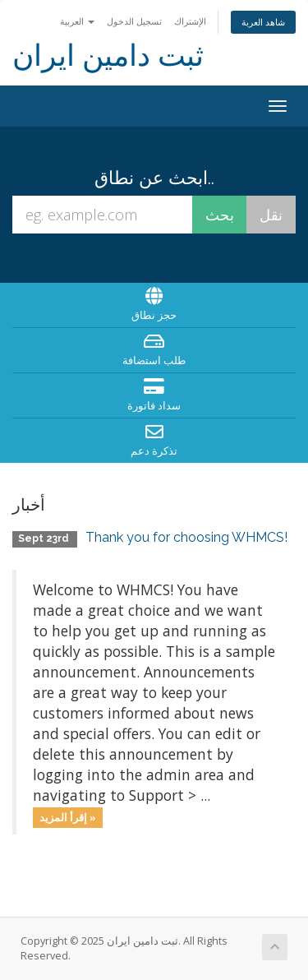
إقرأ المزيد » (68, 817)
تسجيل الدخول (134, 21)
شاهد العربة (263, 22)
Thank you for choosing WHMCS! (186, 537)
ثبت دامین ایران (108, 55)
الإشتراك (190, 21)
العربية (77, 21)
